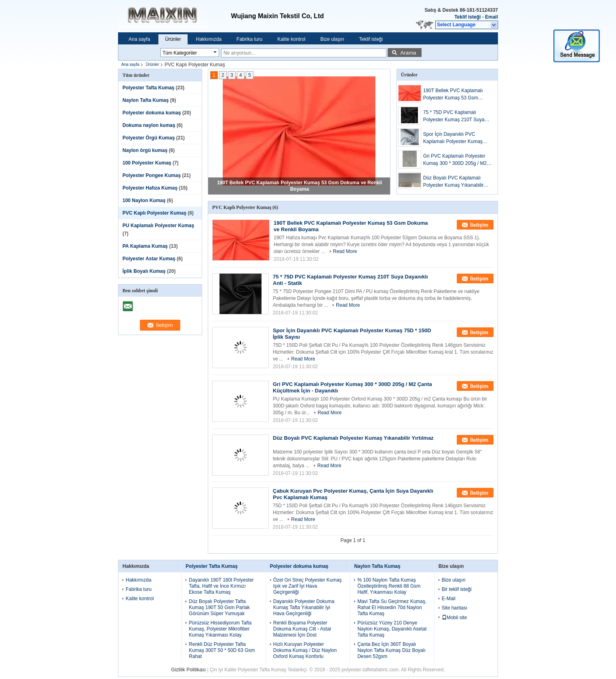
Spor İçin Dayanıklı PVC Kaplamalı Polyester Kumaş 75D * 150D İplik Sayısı (453, 138)
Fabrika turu (249, 39)
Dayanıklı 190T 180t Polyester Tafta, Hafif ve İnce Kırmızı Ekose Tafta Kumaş (221, 586)
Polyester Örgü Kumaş (149, 138)
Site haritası (455, 608)
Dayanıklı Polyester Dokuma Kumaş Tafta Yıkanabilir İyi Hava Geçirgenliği (304, 607)
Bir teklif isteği (457, 589)
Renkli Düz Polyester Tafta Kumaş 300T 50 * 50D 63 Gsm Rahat (222, 650)
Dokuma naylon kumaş (149, 125)
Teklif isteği (467, 17)
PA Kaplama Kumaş (145, 246)
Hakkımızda (209, 39)
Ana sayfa (139, 39)
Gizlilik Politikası (188, 670)
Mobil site (455, 618)
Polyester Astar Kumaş (149, 259)
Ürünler (173, 39)
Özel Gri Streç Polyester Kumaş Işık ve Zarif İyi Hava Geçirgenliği (307, 586)
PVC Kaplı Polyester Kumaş (154, 213)
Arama (408, 53)
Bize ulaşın (332, 39)
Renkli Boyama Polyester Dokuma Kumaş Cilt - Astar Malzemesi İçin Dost (302, 629)
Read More (345, 251)
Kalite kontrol (291, 39)
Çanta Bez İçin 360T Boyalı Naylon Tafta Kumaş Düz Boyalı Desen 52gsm (391, 650)
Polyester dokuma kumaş (152, 113)
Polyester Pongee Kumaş (152, 175)
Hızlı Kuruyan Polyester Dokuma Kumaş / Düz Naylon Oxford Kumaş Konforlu (305, 650)
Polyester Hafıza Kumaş (150, 188)
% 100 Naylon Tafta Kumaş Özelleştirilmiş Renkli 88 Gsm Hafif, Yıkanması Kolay (389, 586)
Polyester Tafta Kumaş (149, 88)
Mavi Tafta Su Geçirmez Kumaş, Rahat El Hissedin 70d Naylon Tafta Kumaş (392, 607)
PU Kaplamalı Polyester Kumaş (158, 226)
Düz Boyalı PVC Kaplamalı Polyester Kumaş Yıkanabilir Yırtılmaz (454, 182)
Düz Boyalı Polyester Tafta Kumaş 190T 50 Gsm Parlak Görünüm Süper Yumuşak (219, 607)
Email (492, 17)
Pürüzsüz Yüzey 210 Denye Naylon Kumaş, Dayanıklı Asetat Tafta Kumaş (392, 629)
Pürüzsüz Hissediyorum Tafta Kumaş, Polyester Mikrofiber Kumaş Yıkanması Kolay (220, 629)
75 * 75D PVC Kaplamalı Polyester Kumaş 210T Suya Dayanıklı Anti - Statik (454, 116)
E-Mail (449, 599)
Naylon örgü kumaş (145, 150)
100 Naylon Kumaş (144, 200)
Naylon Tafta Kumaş (146, 100)
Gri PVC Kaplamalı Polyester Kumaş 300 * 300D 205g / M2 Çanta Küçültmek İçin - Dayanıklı (455, 160)
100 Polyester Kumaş (147, 163)
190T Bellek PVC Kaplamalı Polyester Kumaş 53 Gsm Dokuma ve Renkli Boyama (453, 95)
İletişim (479, 225)
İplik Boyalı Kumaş (144, 271)
